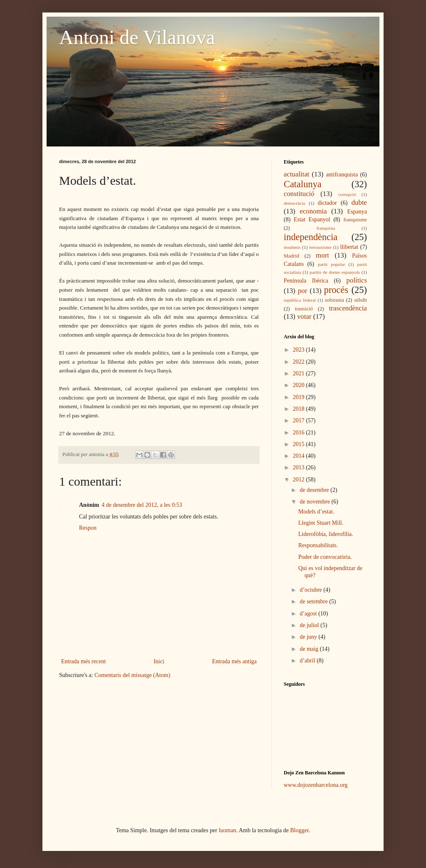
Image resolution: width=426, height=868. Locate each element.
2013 (300, 467)
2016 (300, 433)
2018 (300, 409)
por (302, 291)
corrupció (347, 194)
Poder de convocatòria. (325, 557)
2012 (300, 480)
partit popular (332, 264)
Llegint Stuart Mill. (321, 523)
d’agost (309, 614)
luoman (228, 830)
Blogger (300, 830)
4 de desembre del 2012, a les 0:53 (142, 505)
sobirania (334, 300)
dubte (359, 202)
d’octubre (311, 590)
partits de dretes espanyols (335, 272)
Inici (159, 661)
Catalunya (303, 184)
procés (336, 290)
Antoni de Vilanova (137, 37)
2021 (300, 373)
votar (304, 316)
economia (313, 211)
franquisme (355, 220)
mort (322, 255)
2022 (300, 362)
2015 (300, 444)
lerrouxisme (320, 247)
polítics (357, 280)
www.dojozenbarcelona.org (316, 785)
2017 (300, 420)
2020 (300, 385)
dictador (327, 203)
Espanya (357, 212)
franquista (326, 228)
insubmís (292, 247)
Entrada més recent (83, 661)
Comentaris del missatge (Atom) (132, 675)
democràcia (295, 203)
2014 (300, 456)
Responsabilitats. (318, 545)
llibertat (349, 247)
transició (304, 309)
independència (311, 237)
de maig (310, 649)
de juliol (310, 625)
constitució (299, 194)
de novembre (315, 502)
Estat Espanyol (312, 219)
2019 (300, 397)
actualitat (297, 174)
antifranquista (342, 175)
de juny (309, 637)
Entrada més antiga (234, 661)
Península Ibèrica (306, 281)
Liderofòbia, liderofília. (326, 534)
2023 (300, 350)
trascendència (348, 308)
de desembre (315, 490)
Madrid (291, 256)
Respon (88, 528)
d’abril (308, 661)
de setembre (314, 601)
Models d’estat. (316, 512)
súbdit (360, 300)
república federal (300, 300)
